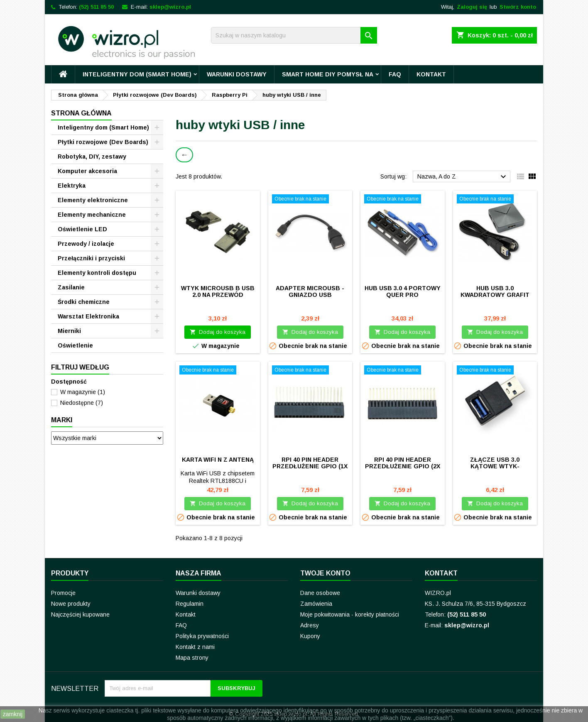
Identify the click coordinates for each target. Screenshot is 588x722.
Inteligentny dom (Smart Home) (137, 74)
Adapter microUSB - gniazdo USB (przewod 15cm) (310, 295)
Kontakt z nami (195, 647)
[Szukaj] (294, 35)
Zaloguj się (472, 7)
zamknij (13, 714)
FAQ (395, 74)
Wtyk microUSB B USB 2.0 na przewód (218, 291)
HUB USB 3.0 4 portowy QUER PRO (403, 291)
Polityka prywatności (202, 636)
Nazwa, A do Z (463, 177)
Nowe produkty (71, 604)
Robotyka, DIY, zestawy (92, 157)
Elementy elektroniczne (93, 200)
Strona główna (81, 113)
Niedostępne (82, 403)
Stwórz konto (518, 7)
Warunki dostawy (237, 74)
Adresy (310, 625)
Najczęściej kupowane (80, 614)
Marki (62, 420)
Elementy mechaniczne (92, 215)
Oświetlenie (75, 345)
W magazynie (83, 392)
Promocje (63, 593)
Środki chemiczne (84, 302)
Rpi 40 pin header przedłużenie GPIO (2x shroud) (403, 466)
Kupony (310, 636)
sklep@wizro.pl (170, 7)
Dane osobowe (320, 593)
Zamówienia (316, 604)
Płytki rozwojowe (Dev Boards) (103, 142)
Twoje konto (325, 573)
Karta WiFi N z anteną (218, 460)
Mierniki (69, 331)
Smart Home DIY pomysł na (328, 74)
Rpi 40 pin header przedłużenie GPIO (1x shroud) (310, 466)
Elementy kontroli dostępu (97, 273)
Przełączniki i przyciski (91, 258)
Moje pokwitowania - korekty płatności (350, 614)
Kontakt (431, 74)
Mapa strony (192, 658)
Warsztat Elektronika (88, 316)
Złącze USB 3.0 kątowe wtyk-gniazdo (495, 466)
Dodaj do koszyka (218, 332)
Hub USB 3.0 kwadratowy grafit (495, 291)
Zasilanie (71, 287)
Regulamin (190, 604)
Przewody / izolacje (86, 244)
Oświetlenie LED (82, 229)
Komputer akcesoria (87, 171)
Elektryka (72, 186)
